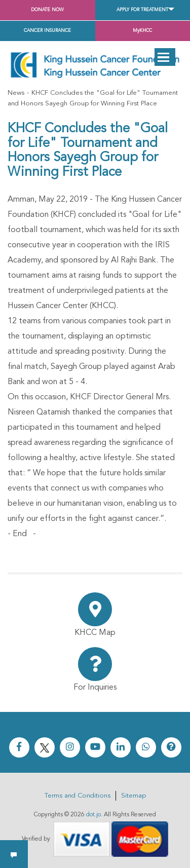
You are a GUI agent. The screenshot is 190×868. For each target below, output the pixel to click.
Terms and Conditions (78, 796)
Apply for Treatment (142, 10)
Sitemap (134, 796)
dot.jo (93, 815)
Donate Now (47, 10)
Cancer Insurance (47, 31)
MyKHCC (142, 31)
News (16, 93)
